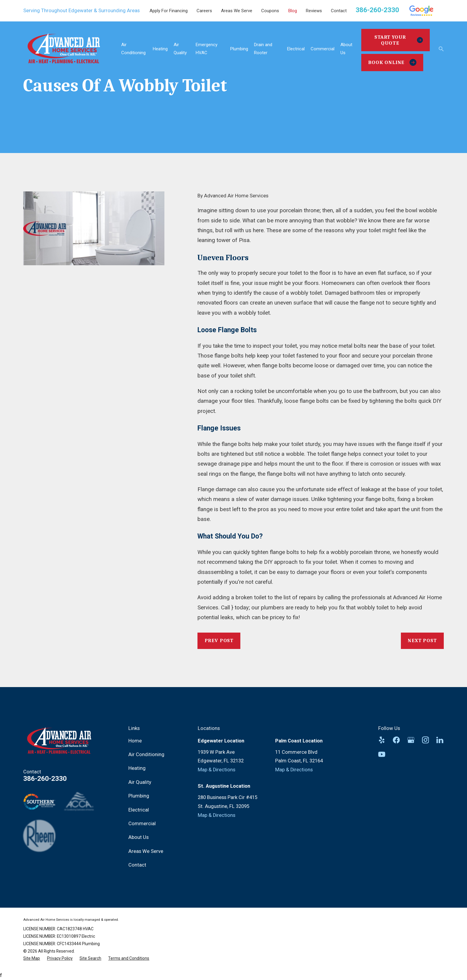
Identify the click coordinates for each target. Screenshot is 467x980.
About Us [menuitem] (346, 49)
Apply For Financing (169, 11)
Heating (137, 768)
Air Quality (140, 782)
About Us (138, 837)
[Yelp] (382, 740)
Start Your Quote (399, 40)
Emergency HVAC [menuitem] (207, 49)
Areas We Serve (237, 11)
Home (135, 741)
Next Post (422, 640)
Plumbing (139, 796)
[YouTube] (382, 754)
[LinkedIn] (440, 740)
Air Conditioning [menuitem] (133, 49)
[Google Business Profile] (411, 740)
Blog (293, 11)
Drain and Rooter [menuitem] (263, 49)
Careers (204, 11)
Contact (339, 11)
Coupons (270, 11)
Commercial (142, 824)
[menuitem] (32, 958)
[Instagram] (425, 740)
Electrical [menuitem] (296, 49)
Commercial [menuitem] (323, 49)
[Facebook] (396, 740)
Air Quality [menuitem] (180, 49)
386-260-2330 (377, 10)
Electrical (139, 810)
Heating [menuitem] (160, 49)
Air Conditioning (146, 754)
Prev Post (219, 640)
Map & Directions (217, 770)
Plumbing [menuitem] (239, 49)
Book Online (392, 62)
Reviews (314, 11)
